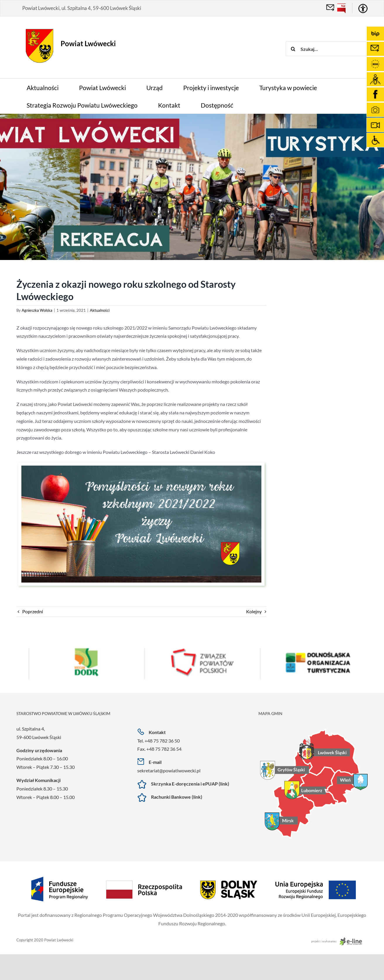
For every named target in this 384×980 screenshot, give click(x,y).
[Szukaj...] (327, 49)
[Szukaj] (293, 49)
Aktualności (100, 310)
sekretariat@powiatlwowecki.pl (169, 770)
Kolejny (254, 611)
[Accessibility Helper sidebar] (363, 8)
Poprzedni (33, 611)
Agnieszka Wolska (37, 310)
